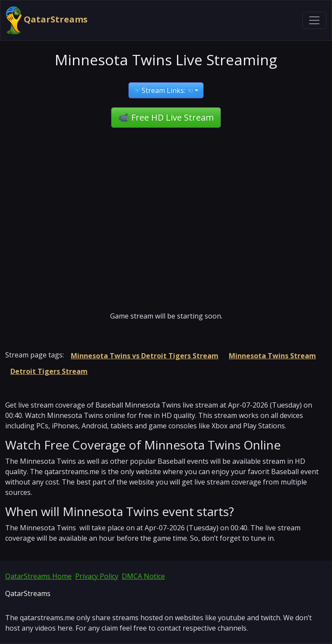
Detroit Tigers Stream (49, 371)
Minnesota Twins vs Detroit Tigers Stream (145, 356)
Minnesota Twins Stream (272, 356)
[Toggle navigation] (314, 20)
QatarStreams (47, 20)
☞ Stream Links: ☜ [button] (163, 90)
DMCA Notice (143, 576)
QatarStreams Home (38, 576)
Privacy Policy (97, 576)
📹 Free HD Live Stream (166, 117)
